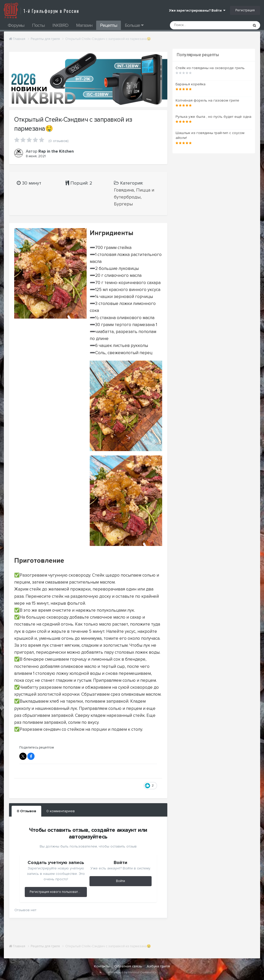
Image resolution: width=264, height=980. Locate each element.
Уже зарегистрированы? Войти (197, 11)
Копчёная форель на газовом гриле (207, 100)
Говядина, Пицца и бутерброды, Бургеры (134, 197)
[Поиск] (196, 25)
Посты (38, 25)
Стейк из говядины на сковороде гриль (210, 68)
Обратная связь (128, 966)
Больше (134, 25)
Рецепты (109, 25)
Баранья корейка (191, 84)
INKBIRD (60, 25)
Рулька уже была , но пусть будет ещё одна (213, 117)
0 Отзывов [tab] (26, 811)
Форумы (16, 25)
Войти (121, 881)
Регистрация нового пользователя (57, 892)
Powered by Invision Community (133, 972)
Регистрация (245, 10)
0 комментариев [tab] (61, 811)
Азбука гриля (158, 966)
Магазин (84, 25)
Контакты (102, 966)
